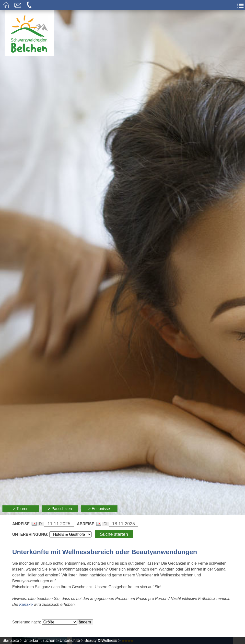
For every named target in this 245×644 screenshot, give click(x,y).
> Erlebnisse (99, 509)
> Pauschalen (60, 509)
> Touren (21, 509)
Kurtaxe (26, 604)
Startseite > (12, 640)
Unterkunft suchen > (41, 640)
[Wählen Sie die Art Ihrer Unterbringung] (70, 534)
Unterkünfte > (72, 640)
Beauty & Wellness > (103, 640)
